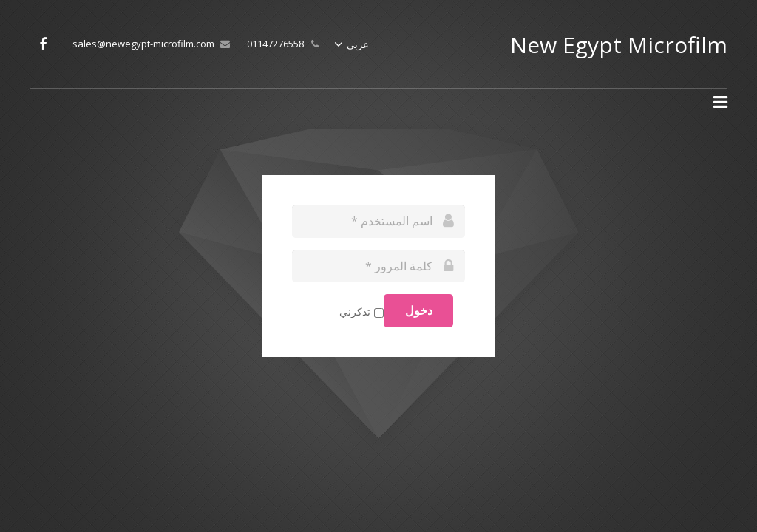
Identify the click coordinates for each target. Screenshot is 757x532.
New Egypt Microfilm (619, 45)
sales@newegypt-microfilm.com (143, 44)
